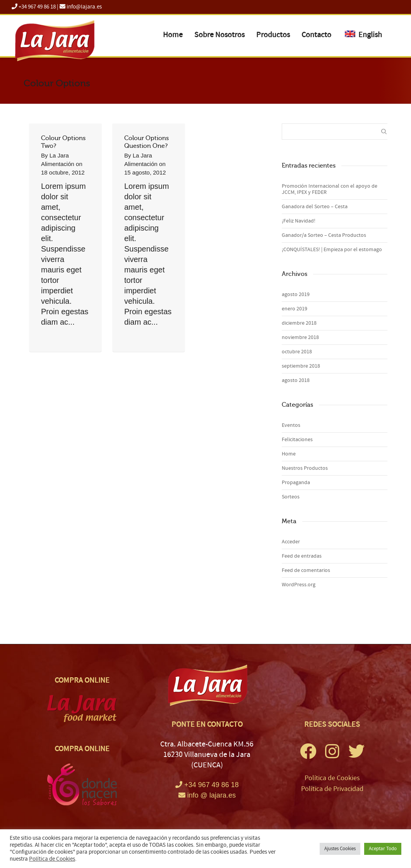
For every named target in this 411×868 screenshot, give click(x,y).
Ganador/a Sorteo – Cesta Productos (324, 235)
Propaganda (296, 483)
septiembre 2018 (301, 366)
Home (173, 35)
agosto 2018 (296, 380)
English (363, 35)
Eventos (291, 425)
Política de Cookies (332, 778)
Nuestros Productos (305, 468)
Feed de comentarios (306, 570)
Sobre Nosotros (219, 35)
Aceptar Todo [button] (383, 849)
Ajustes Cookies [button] (340, 849)
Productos (273, 35)
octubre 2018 (297, 352)
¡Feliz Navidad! (299, 221)
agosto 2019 (296, 294)
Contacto (316, 35)
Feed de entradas (302, 556)
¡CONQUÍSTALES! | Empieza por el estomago (332, 250)
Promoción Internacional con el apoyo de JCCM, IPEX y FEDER (330, 189)
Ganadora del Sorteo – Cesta (315, 207)
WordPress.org (299, 585)
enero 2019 (295, 309)
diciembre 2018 (299, 323)
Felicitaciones (297, 440)
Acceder (291, 542)
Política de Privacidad (332, 789)
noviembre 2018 (300, 337)
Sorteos (291, 497)
